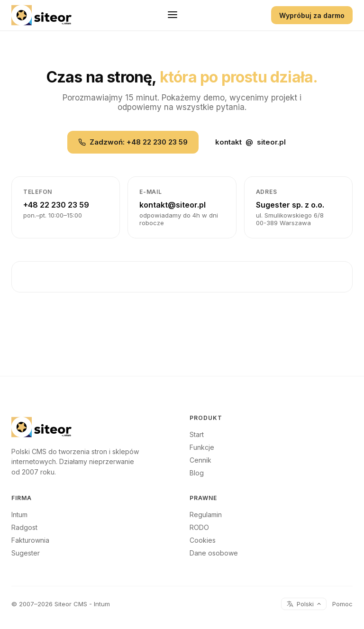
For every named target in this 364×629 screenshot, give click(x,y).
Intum (19, 515)
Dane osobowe (214, 553)
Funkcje (202, 447)
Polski (304, 604)
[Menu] (173, 15)
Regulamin (206, 515)
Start (197, 434)
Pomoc (342, 604)
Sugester (26, 553)
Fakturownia (30, 540)
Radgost (24, 527)
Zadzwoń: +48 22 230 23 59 (133, 142)
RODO (199, 527)
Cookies (203, 540)
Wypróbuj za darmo (312, 15)
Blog (197, 473)
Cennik (200, 460)
